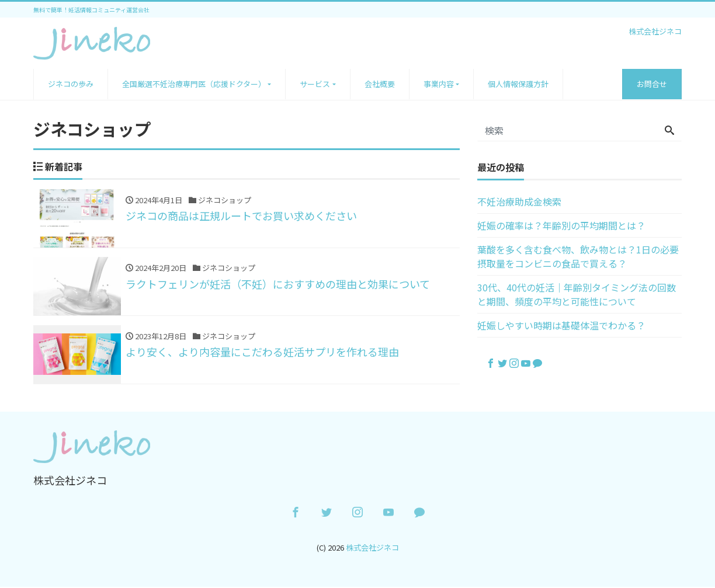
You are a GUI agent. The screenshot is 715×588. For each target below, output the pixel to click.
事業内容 (439, 84)
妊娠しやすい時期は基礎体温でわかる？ (561, 325)
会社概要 (380, 84)
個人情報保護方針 (518, 84)
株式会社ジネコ (372, 548)
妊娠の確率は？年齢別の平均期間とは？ (561, 225)
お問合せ (652, 84)
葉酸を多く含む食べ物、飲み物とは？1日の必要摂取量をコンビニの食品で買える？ (578, 256)
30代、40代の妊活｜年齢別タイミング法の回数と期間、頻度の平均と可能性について (577, 294)
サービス (315, 84)
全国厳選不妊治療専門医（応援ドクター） (194, 84)
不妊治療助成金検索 (519, 201)
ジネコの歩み (71, 84)
